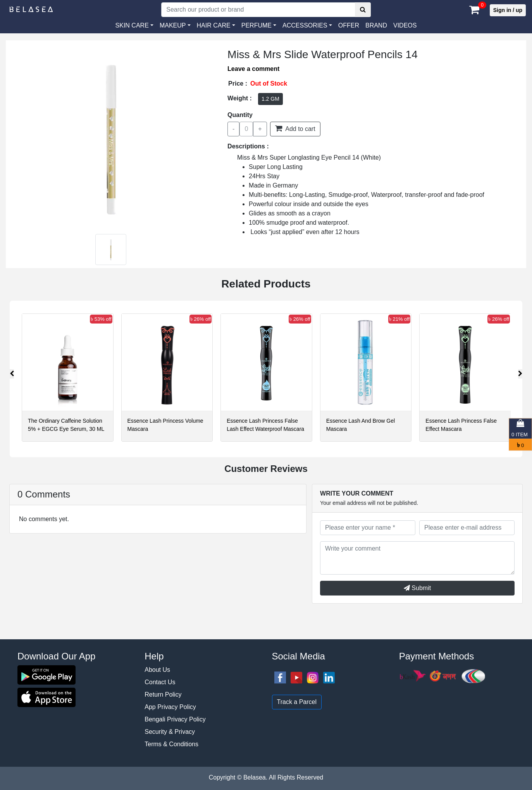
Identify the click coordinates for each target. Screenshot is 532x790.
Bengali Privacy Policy (175, 719)
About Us (157, 670)
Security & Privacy (170, 732)
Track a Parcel (297, 702)
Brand (376, 25)
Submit (417, 588)
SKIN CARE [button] (132, 25)
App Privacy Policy (170, 707)
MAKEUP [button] (173, 25)
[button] (307, 26)
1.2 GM (270, 99)
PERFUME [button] (257, 25)
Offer (349, 25)
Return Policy (163, 694)
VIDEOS (405, 25)
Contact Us (160, 682)
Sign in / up (508, 10)
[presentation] (12, 374)
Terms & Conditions (171, 744)
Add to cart (295, 128)
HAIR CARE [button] (214, 25)
